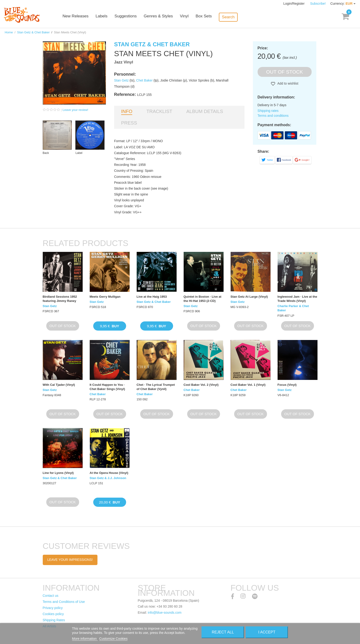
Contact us (51, 596)
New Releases (89, 17)
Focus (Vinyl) (287, 385)
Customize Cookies (114, 639)
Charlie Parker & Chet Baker (293, 308)
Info (127, 111)
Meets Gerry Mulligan (105, 297)
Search (240, 17)
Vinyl (196, 17)
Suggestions (138, 17)
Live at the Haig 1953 (152, 297)
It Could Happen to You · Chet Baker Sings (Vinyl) (107, 387)
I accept (267, 632)
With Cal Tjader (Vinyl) (59, 385)
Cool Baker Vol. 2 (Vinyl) (201, 385)
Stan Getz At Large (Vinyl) (249, 297)
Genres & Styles (171, 17)
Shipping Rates (54, 620)
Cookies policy (53, 614)
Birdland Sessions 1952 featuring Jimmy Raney (60, 299)
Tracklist (159, 111)
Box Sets (216, 17)
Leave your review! (75, 110)
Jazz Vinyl (124, 62)
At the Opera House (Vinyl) (109, 473)
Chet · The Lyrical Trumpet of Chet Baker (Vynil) (156, 387)
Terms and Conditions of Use (64, 602)
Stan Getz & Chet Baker (33, 32)
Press (129, 123)
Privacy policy (53, 608)
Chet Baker (144, 80)
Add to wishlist (288, 83)
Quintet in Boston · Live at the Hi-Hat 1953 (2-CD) (203, 299)
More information (85, 639)
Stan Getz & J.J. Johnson (108, 478)
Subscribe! (318, 4)
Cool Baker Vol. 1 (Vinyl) (248, 385)
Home (9, 32)
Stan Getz (121, 80)
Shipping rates (268, 111)
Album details (205, 111)
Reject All (223, 632)
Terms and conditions (273, 116)
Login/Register (294, 4)
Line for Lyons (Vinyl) (58, 473)
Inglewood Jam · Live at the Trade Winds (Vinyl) (297, 299)
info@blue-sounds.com (165, 613)
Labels (114, 17)
